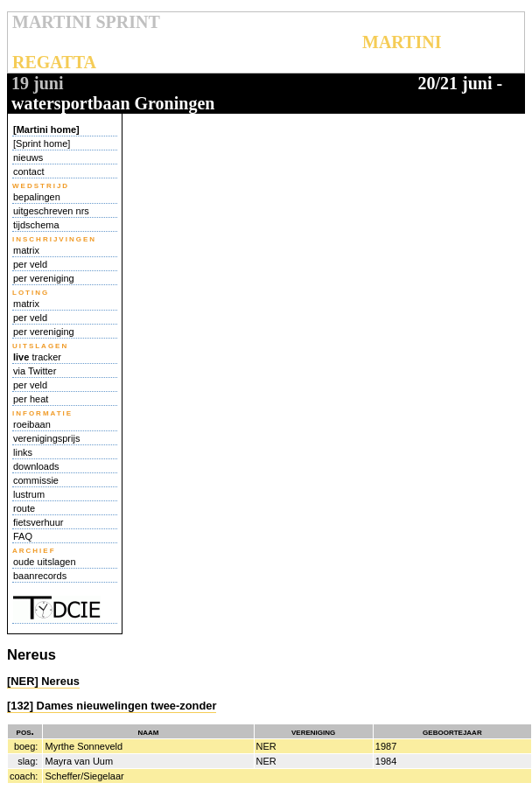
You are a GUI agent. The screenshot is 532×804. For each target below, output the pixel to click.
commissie (36, 480)
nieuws (28, 157)
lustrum (29, 494)
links (23, 452)
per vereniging (44, 278)
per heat (31, 399)
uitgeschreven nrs (51, 211)
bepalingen (37, 197)
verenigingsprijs (46, 438)
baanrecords (40, 576)
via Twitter (35, 371)
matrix (26, 250)
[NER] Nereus (43, 681)
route (24, 508)
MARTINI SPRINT (86, 22)
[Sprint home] (42, 143)
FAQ (23, 536)
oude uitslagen (45, 562)
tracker (37, 357)
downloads (36, 466)
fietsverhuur (38, 522)
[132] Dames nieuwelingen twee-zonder (112, 706)
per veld (30, 264)
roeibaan (32, 424)
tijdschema (36, 225)
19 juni (37, 83)
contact (28, 171)
